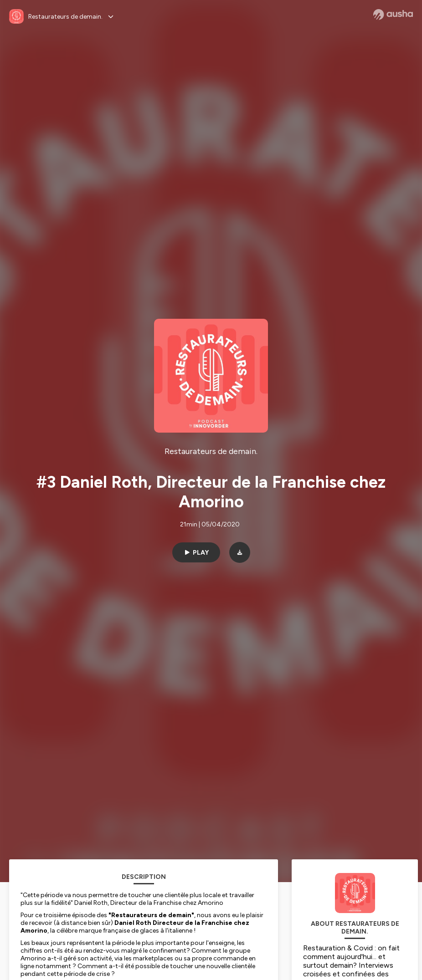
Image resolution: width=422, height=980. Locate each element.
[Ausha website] (393, 15)
